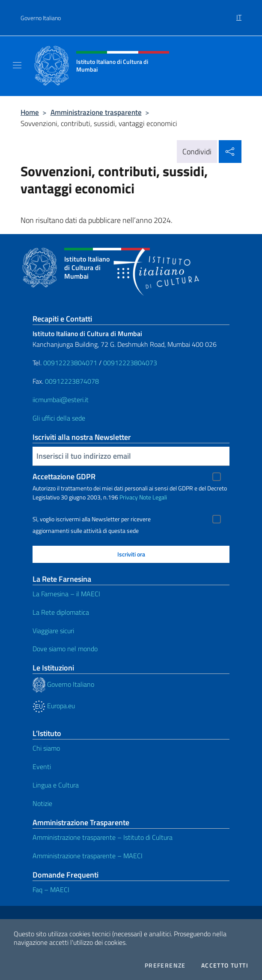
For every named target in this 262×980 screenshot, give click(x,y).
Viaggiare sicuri (53, 631)
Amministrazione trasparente (96, 112)
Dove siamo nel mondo (65, 649)
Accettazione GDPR (64, 476)
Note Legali (153, 497)
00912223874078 (72, 381)
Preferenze (165, 965)
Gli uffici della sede (59, 418)
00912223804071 (70, 363)
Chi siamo (46, 748)
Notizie (42, 803)
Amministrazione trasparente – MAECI (88, 856)
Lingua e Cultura (56, 785)
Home (30, 112)
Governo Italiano (41, 18)
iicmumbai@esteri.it (61, 400)
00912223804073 (130, 363)
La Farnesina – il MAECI (66, 594)
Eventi (42, 767)
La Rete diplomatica (61, 612)
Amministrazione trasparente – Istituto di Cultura (103, 837)
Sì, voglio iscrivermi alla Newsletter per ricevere (92, 519)
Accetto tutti (225, 965)
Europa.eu (54, 706)
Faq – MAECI (51, 890)
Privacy (129, 497)
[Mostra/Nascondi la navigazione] (17, 65)
